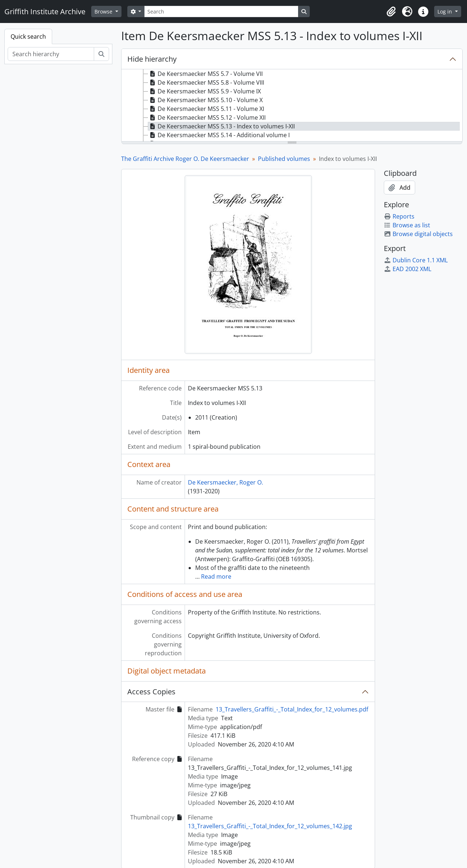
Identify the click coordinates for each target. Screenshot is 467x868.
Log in (445, 11)
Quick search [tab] (28, 36)
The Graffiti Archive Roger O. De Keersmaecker (185, 159)
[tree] (292, 106)
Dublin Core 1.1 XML (416, 260)
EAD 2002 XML (408, 269)
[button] (391, 12)
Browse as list (407, 225)
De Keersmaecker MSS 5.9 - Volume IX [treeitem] (204, 91)
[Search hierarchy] (51, 54)
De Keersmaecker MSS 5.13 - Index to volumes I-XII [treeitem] (221, 126)
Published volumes (284, 159)
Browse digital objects (418, 234)
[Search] (221, 11)
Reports (399, 216)
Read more (216, 576)
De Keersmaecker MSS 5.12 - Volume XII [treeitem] (207, 117)
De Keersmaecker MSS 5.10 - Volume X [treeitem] (205, 100)
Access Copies (151, 692)
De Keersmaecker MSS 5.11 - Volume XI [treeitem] (206, 109)
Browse (104, 11)
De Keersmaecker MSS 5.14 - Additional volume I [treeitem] (219, 135)
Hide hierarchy (152, 59)
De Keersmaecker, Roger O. (225, 482)
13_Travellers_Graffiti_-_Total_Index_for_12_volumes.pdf (292, 709)
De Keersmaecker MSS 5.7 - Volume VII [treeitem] (205, 74)
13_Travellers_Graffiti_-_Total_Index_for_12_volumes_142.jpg (270, 826)
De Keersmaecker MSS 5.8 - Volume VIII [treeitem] (206, 82)
